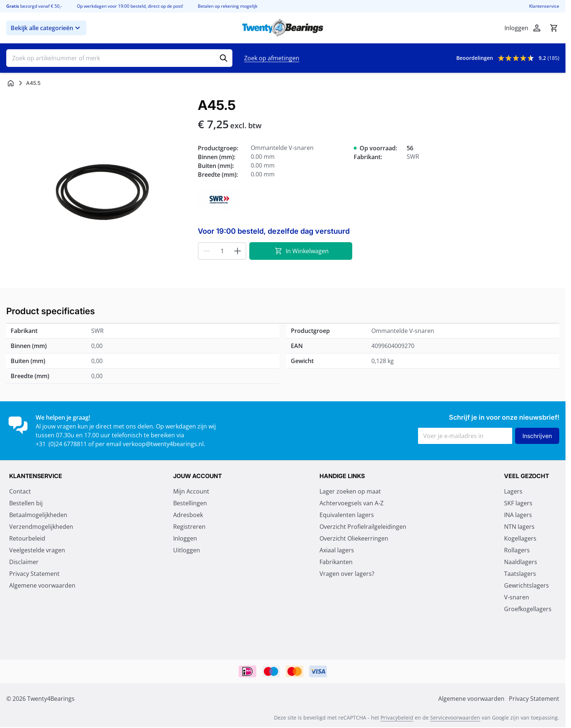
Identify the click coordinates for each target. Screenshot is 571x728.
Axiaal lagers (337, 551)
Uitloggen (187, 551)
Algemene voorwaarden (42, 586)
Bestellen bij (26, 504)
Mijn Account (191, 492)
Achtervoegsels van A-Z (351, 504)
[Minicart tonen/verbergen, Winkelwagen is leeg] (554, 28)
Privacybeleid (397, 718)
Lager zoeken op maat (350, 492)
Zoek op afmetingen (272, 58)
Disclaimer (24, 563)
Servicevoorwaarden (455, 718)
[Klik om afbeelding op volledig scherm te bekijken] (98, 190)
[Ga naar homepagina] (11, 83)
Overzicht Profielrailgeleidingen (363, 527)
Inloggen (185, 539)
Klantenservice (544, 6)
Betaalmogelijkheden (38, 516)
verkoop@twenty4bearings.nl (163, 444)
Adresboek (188, 516)
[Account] (537, 28)
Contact (20, 492)
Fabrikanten (336, 563)
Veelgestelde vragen (37, 551)
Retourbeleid (27, 539)
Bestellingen (190, 504)
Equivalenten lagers (347, 516)
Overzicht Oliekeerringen (354, 539)
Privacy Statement (34, 574)
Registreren (189, 527)
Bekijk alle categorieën (46, 28)
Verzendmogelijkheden (41, 527)
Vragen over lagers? (347, 574)
